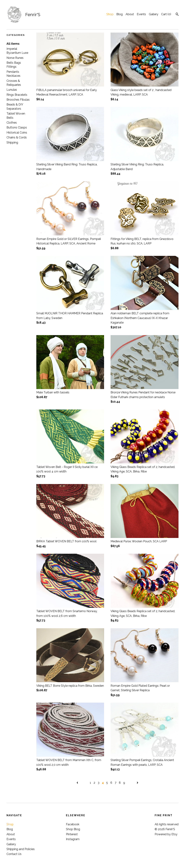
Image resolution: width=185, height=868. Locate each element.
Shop (110, 14)
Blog (120, 14)
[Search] (177, 15)
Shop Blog (73, 829)
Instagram (73, 839)
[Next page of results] (137, 783)
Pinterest (72, 834)
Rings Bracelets (17, 95)
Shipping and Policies (21, 849)
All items (13, 44)
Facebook (73, 824)
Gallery (154, 14)
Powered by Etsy (166, 834)
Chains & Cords (17, 137)
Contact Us (14, 854)
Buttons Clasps (17, 127)
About (130, 14)
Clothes (12, 123)
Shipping (12, 142)
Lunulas (12, 90)
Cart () (166, 14)
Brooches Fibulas (18, 100)
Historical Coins (17, 133)
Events (141, 14)
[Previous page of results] (78, 783)
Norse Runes (15, 58)
